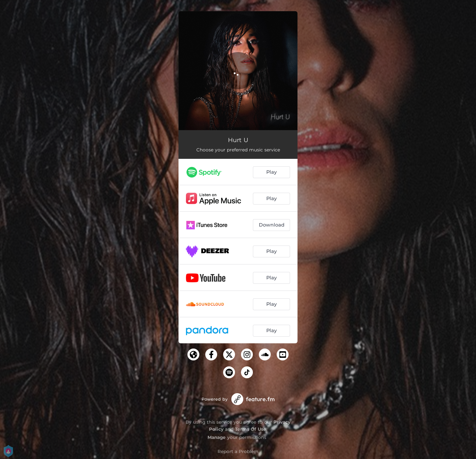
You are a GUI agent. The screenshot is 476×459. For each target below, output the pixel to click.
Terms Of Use (251, 429)
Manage (217, 437)
